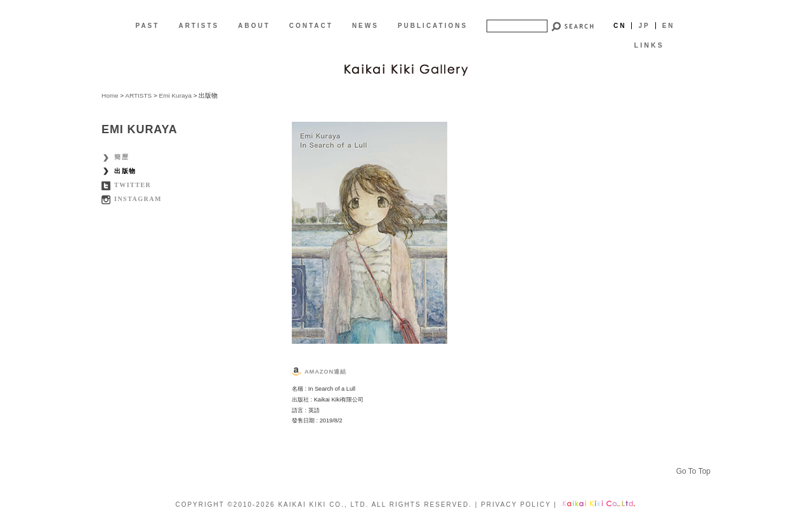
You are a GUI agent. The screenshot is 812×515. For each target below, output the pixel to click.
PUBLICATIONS (433, 26)
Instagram (138, 199)
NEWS (365, 26)
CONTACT (311, 26)
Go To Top (693, 471)
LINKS (649, 45)
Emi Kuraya (175, 95)
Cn (620, 26)
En (669, 26)
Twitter (133, 185)
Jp (644, 26)
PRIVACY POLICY (516, 505)
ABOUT (254, 26)
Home (110, 95)
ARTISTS (199, 26)
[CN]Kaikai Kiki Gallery (406, 68)
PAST (147, 26)
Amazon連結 (325, 372)
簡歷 (121, 157)
